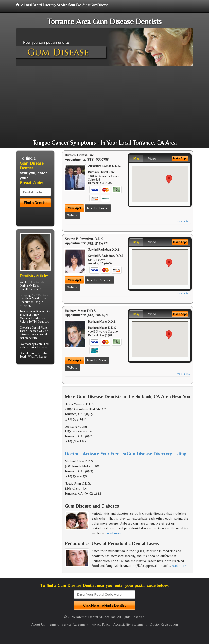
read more (114, 533)
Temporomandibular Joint (35, 311)
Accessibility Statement (130, 624)
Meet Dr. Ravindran (99, 280)
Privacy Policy (101, 624)
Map (136, 158)
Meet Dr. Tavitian (98, 208)
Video (152, 158)
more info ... (184, 222)
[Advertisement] (104, 103)
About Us (38, 624)
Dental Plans (40, 328)
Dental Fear (42, 344)
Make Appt (74, 208)
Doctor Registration (164, 624)
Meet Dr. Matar (97, 360)
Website (72, 215)
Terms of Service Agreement (68, 624)
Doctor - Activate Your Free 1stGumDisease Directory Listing (125, 454)
